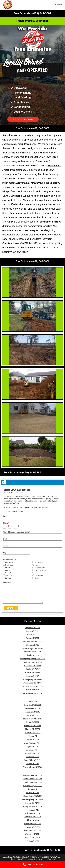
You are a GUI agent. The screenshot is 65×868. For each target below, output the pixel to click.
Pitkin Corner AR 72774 (32, 775)
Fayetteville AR (32, 690)
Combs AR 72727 (32, 669)
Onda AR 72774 (32, 757)
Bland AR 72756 (32, 655)
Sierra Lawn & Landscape (16, 856)
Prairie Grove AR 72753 (33, 782)
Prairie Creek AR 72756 (32, 779)
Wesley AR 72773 (32, 827)
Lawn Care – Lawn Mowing (47, 856)
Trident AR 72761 (32, 820)
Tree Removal (29, 859)
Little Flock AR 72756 (32, 743)
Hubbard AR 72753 (32, 733)
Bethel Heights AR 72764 (32, 648)
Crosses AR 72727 (32, 673)
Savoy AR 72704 (32, 793)
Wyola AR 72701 (32, 841)
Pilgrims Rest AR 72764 (32, 767)
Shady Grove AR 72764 (32, 796)
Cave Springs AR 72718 (32, 662)
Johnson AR (32, 736)
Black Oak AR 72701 (33, 652)
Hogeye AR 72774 (33, 729)
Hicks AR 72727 (32, 722)
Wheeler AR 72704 (32, 834)
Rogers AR (32, 789)
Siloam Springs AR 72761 (32, 799)
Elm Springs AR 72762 (32, 679)
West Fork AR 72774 (32, 831)
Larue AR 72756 (32, 739)
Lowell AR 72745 (32, 750)
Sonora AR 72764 (32, 803)
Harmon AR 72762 (32, 712)
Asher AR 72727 (33, 635)
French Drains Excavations (39, 858)
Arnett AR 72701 (32, 631)
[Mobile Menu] (58, 4)
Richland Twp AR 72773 (32, 786)
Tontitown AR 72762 (32, 817)
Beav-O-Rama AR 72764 (32, 641)
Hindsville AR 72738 (32, 726)
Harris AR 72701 (32, 715)
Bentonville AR (32, 645)
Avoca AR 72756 (32, 638)
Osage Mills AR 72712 (33, 760)
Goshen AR (32, 702)
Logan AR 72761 (32, 746)
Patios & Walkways (16, 859)
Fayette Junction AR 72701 (32, 686)
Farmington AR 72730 (32, 683)
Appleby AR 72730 (32, 628)
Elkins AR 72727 (32, 676)
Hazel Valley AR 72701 (32, 719)
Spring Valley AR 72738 (32, 806)
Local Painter (40, 859)
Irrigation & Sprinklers (21, 858)
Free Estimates (31, 856)
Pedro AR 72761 (33, 764)
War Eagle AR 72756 (32, 824)
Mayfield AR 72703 (32, 753)
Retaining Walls (55, 858)
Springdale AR (33, 810)
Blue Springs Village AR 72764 (33, 659)
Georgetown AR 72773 (32, 693)
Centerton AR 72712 (32, 666)
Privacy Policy (51, 859)
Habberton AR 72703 (33, 708)
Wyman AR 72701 (32, 837)
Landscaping (7, 858)
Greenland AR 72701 (33, 705)
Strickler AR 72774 (32, 813)
